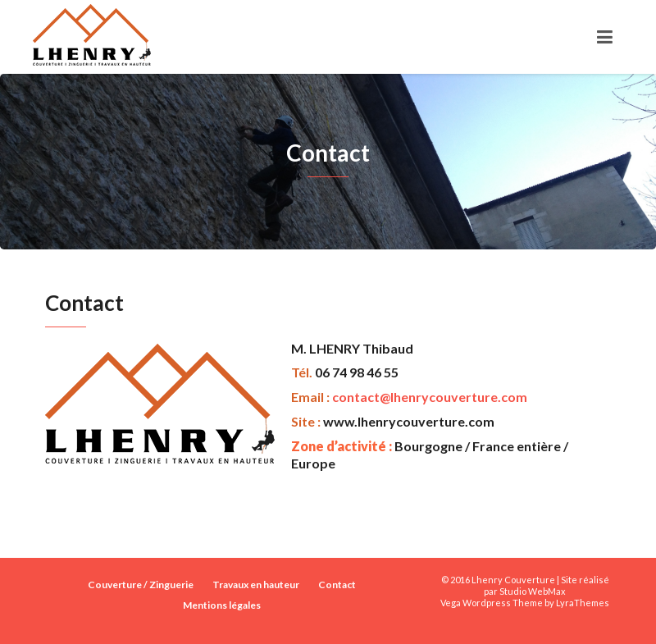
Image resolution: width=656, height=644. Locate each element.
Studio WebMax (533, 591)
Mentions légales (222, 605)
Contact (337, 585)
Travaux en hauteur (256, 585)
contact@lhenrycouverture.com (430, 397)
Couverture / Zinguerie (141, 585)
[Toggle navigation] (605, 37)
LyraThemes (583, 603)
